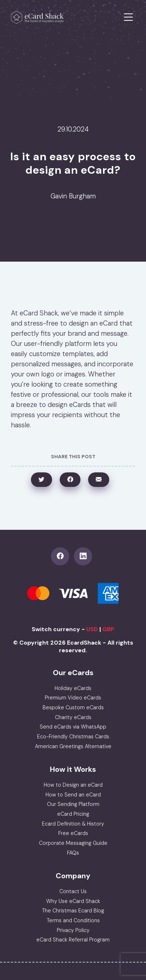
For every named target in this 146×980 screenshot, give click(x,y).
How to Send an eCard (73, 795)
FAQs (73, 853)
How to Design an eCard (73, 785)
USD (92, 629)
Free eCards (73, 833)
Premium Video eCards (73, 698)
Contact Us (73, 891)
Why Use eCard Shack (73, 901)
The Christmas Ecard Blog (73, 911)
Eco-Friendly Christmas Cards (73, 737)
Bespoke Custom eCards (73, 707)
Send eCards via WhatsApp (73, 727)
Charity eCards (73, 717)
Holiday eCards (73, 688)
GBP (108, 629)
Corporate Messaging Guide (73, 843)
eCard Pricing (73, 814)
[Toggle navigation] (129, 17)
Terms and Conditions (73, 920)
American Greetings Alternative (73, 746)
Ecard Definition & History (73, 824)
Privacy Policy (73, 930)
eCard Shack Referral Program (73, 940)
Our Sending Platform (73, 804)
